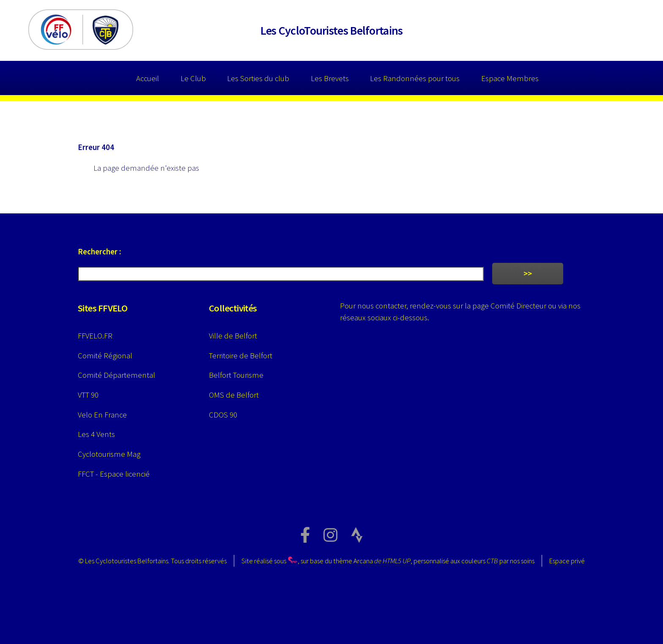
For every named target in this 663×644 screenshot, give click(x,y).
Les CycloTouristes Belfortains (332, 30)
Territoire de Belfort (241, 356)
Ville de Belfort (233, 336)
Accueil (148, 78)
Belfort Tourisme (236, 375)
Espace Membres (510, 78)
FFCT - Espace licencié (114, 474)
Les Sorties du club (258, 78)
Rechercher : (99, 252)
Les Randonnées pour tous (415, 78)
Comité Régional (105, 356)
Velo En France (102, 415)
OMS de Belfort (234, 395)
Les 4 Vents (96, 434)
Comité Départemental (116, 375)
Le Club (193, 78)
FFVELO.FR (95, 336)
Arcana (382, 561)
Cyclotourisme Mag (109, 454)
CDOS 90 (223, 415)
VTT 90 (88, 395)
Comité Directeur (518, 306)
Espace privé (567, 561)
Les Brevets (330, 78)
